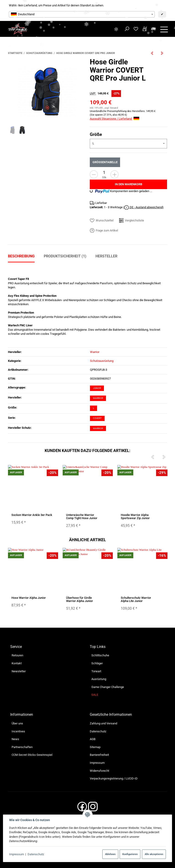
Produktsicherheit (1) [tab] (65, 256)
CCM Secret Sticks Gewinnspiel (32, 755)
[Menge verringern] (94, 174)
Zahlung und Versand (103, 723)
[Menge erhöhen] (115, 174)
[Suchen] (127, 29)
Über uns (17, 723)
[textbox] (82, 14)
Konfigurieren (130, 854)
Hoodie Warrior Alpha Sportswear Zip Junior (135, 516)
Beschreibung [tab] (21, 256)
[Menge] (104, 172)
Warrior (98, 398)
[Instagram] (93, 808)
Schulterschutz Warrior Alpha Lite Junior (136, 599)
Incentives (18, 731)
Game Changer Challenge (108, 687)
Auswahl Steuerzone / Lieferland (115, 119)
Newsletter (19, 671)
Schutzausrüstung (102, 361)
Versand (114, 108)
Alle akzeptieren (154, 854)
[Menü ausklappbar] (164, 29)
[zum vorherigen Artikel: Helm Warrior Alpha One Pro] (152, 53)
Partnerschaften (22, 747)
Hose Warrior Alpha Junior (29, 598)
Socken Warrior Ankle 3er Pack (32, 515)
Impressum (17, 854)
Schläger (97, 663)
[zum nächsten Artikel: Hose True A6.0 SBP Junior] (162, 53)
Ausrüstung (99, 679)
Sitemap (95, 747)
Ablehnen (110, 854)
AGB (93, 739)
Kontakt (17, 663)
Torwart (96, 671)
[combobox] (82, 14)
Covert (97, 418)
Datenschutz (36, 854)
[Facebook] (82, 808)
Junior (97, 388)
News (15, 739)
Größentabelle (105, 162)
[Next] (164, 457)
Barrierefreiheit (99, 755)
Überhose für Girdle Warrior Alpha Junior (80, 599)
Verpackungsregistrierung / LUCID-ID (114, 778)
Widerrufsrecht (99, 771)
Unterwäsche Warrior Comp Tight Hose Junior (82, 516)
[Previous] (152, 457)
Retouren (17, 655)
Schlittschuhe (100, 655)
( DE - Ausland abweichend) (143, 208)
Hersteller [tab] (106, 256)
